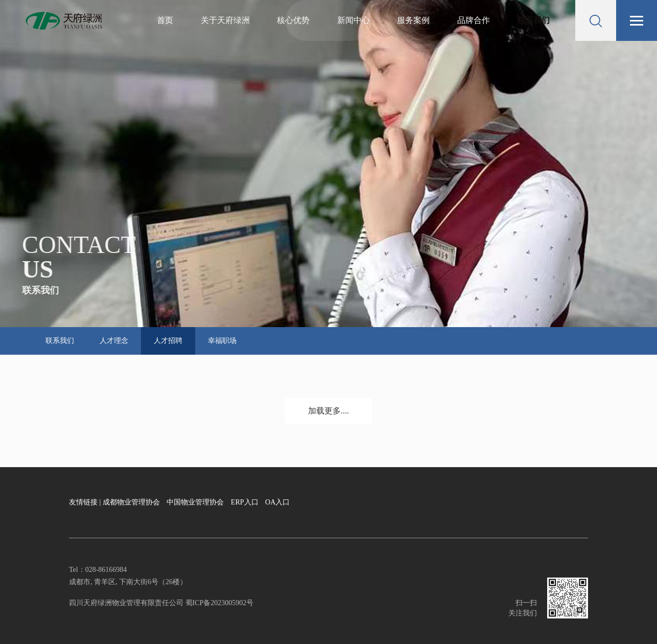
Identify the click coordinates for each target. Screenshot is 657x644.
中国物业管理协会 (195, 502)
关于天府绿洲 (225, 20)
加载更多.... (328, 411)
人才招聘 (168, 341)
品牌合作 (474, 20)
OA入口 (277, 502)
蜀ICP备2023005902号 (218, 603)
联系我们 (533, 20)
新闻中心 (354, 20)
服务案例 (413, 20)
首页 (165, 20)
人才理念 (114, 341)
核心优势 (293, 20)
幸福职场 (222, 341)
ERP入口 (245, 502)
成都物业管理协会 (131, 502)
